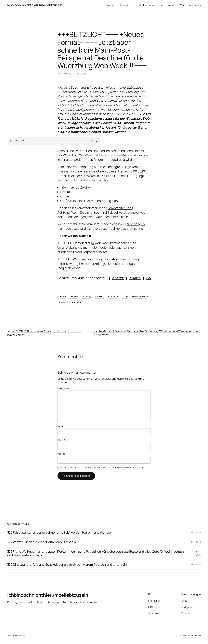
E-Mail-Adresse (65, 440)
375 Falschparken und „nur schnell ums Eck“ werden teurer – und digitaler (60, 533)
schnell (125, 296)
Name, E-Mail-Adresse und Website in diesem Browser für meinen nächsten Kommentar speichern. (104, 468)
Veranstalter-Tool (120, 208)
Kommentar (63, 389)
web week (64, 302)
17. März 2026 (195, 533)
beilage (62, 296)
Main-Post (100, 296)
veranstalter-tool (140, 296)
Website (61, 454)
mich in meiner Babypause (125, 87)
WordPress (196, 635)
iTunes (135, 278)
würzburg (76, 302)
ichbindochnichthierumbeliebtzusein (35, 5)
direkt (118, 278)
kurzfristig (86, 296)
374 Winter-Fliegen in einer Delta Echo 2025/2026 (43, 542)
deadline (74, 296)
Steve (72, 74)
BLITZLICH (81, 74)
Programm (113, 296)
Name (61, 426)
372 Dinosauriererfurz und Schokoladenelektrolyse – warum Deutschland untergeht (67, 565)
